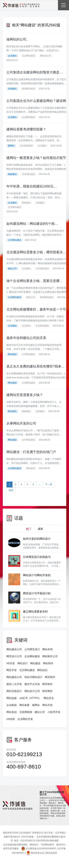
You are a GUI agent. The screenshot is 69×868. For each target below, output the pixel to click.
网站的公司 (46, 56)
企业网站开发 (25, 719)
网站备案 (24, 705)
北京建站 (26, 269)
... (39, 484)
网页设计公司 (14, 656)
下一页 (49, 484)
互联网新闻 (26, 712)
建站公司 (12, 269)
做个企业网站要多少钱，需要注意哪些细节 (35, 281)
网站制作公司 (50, 656)
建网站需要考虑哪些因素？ (26, 129)
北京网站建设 (29, 56)
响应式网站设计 (33, 677)
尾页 (11, 490)
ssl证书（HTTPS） (30, 698)
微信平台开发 (32, 684)
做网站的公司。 (18, 39)
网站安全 (49, 698)
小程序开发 (54, 712)
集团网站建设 (29, 89)
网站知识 (42, 670)
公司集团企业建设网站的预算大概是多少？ (35, 72)
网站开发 (47, 705)
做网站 (36, 705)
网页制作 (50, 677)
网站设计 (23, 663)
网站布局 (47, 649)
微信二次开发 (14, 684)
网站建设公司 (14, 649)
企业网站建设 (29, 117)
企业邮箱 (12, 705)
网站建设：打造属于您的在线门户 (31, 452)
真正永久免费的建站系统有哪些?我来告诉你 (36, 366)
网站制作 (48, 663)
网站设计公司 (32, 691)
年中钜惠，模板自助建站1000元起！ (32, 186)
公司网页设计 (32, 649)
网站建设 (12, 354)
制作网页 (47, 691)
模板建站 (12, 174)
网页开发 (12, 670)
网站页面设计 (14, 691)
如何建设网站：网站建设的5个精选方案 (33, 224)
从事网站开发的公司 (21, 423)
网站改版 (12, 698)
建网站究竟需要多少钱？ (25, 395)
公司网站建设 (15, 240)
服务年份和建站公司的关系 (26, 338)
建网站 (11, 146)
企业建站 (12, 56)
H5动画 (11, 719)
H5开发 (11, 663)
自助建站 (12, 89)
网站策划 (12, 712)
